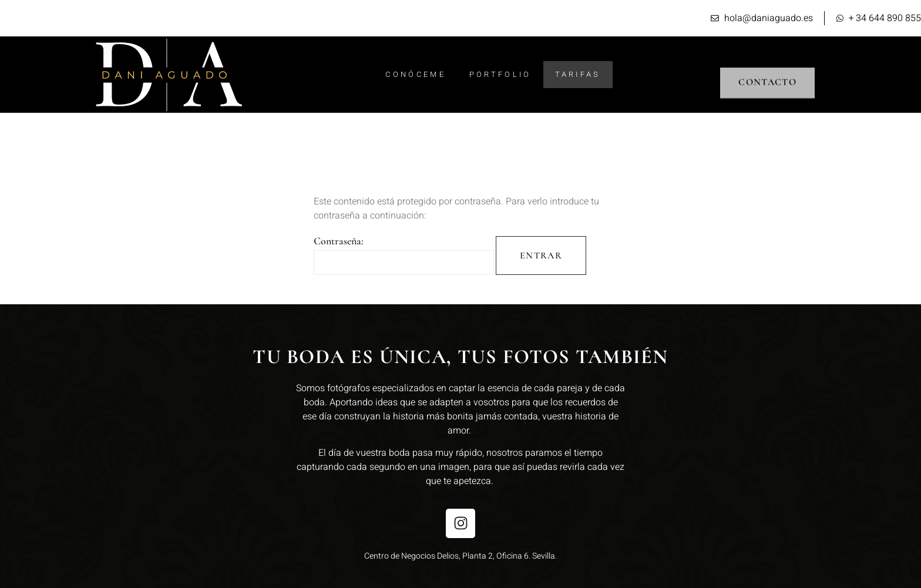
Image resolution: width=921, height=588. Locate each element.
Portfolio (500, 74)
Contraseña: (404, 255)
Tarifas (578, 74)
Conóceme (415, 74)
